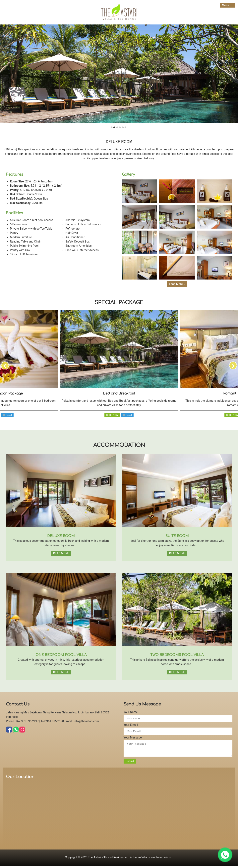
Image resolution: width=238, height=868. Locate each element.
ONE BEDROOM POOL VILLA (61, 655)
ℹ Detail (7, 415)
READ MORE (61, 553)
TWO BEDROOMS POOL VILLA (177, 655)
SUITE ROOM (177, 536)
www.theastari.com (161, 860)
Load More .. (177, 284)
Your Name (131, 712)
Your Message (133, 738)
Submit (130, 763)
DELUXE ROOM (61, 536)
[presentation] (5, 365)
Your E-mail (131, 725)
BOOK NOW (112, 415)
